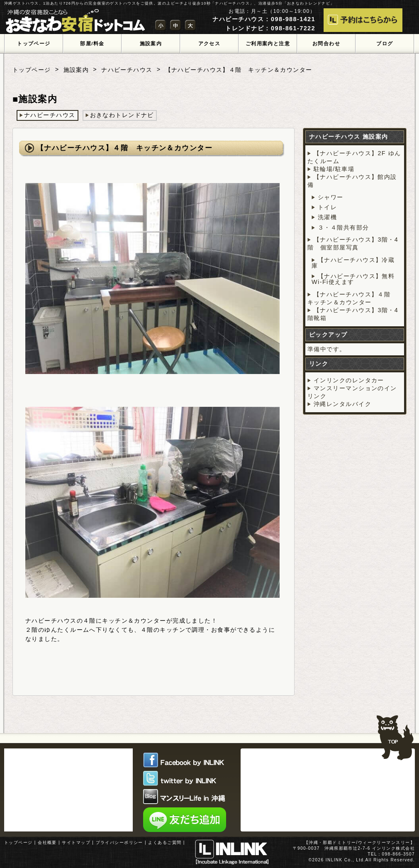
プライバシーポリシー (119, 842)
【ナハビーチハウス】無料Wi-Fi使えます (353, 279)
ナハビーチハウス (127, 70)
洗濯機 (327, 217)
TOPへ (395, 734)
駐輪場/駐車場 (334, 169)
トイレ (327, 207)
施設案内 (76, 70)
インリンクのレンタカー (349, 380)
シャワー (331, 197)
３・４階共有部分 (343, 227)
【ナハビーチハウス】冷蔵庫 (353, 263)
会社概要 (47, 842)
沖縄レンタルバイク (342, 404)
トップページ (32, 70)
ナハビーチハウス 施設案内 (349, 137)
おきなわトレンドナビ (122, 115)
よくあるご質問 (165, 842)
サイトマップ (76, 842)
